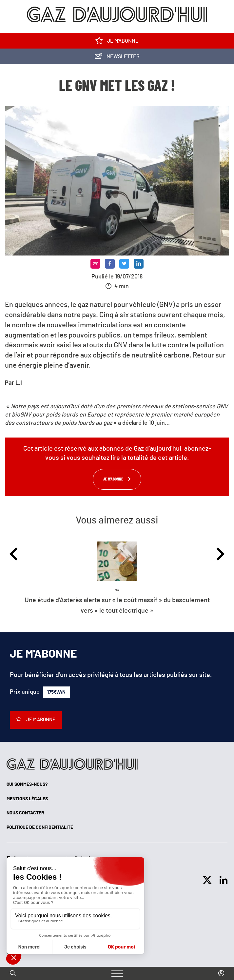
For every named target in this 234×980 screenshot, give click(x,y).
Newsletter (117, 58)
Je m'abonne (117, 42)
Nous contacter (25, 813)
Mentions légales (27, 799)
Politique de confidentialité (40, 827)
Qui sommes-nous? (27, 785)
